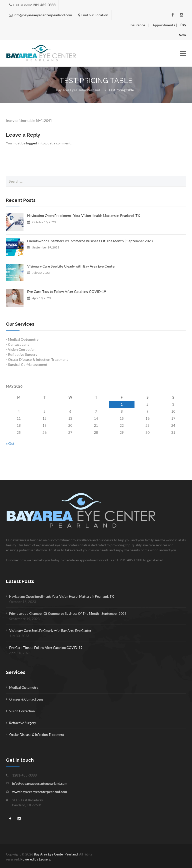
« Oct (10, 443)
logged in (33, 143)
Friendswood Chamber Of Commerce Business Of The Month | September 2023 (90, 241)
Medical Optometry (24, 687)
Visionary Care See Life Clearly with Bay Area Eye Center (71, 266)
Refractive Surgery (23, 723)
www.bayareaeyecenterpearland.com (40, 792)
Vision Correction (22, 711)
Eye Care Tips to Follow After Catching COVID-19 (67, 291)
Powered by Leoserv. (36, 859)
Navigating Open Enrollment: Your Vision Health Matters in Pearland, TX (84, 215)
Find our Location (95, 15)
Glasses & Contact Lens (26, 699)
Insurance (137, 25)
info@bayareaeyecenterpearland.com (43, 15)
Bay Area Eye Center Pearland (56, 854)
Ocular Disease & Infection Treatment (37, 735)
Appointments (164, 25)
